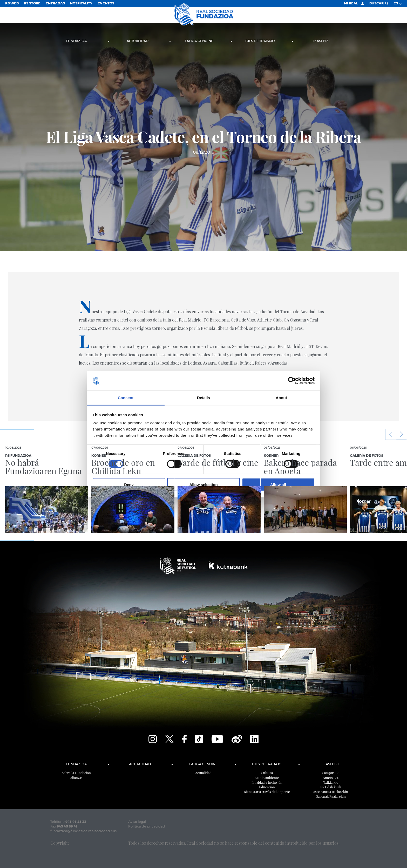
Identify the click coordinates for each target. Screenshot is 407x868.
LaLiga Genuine (199, 41)
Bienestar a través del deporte (267, 792)
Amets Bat (331, 778)
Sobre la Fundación (76, 773)
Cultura (267, 773)
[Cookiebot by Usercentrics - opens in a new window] (292, 381)
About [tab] (281, 398)
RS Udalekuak (331, 787)
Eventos (106, 4)
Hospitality (81, 4)
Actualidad (138, 41)
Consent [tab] (126, 398)
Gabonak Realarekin (331, 796)
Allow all (278, 485)
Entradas (55, 4)
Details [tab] (203, 398)
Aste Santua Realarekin (331, 792)
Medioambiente (267, 778)
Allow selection (203, 485)
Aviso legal (137, 822)
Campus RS (331, 773)
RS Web (12, 4)
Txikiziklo (331, 782)
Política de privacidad (147, 827)
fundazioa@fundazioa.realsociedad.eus (83, 831)
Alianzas (76, 778)
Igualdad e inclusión (267, 782)
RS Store (32, 4)
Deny (129, 485)
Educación (267, 787)
